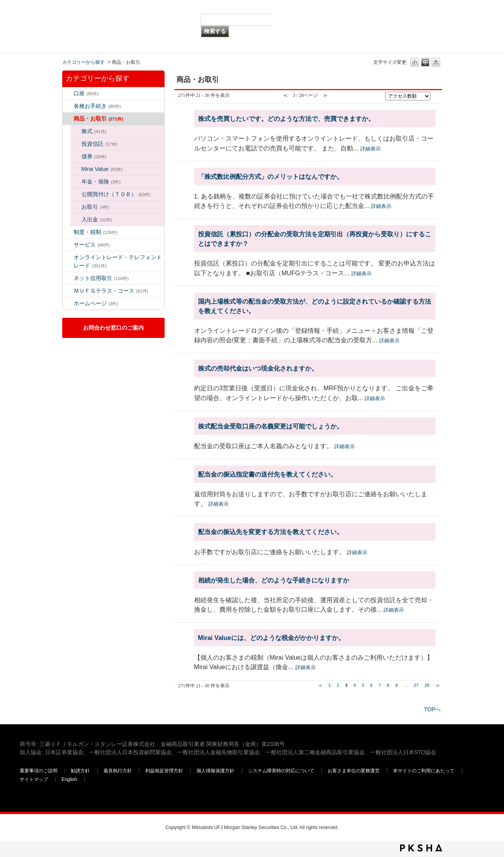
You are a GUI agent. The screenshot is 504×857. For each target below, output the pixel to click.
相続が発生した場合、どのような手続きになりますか (274, 580)
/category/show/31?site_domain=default (76, 220)
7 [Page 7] (380, 685)
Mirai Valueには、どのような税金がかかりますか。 (271, 638)
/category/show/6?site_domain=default (68, 232)
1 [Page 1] (330, 685)
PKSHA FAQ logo (421, 848)
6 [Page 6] (371, 685)
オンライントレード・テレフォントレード (118, 261)
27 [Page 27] (416, 685)
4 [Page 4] (355, 685)
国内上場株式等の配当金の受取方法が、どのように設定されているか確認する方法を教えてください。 (315, 306)
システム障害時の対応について (282, 771)
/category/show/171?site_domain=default (68, 303)
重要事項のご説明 (39, 771)
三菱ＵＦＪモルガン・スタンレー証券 (402, 26)
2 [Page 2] (338, 685)
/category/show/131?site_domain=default (68, 291)
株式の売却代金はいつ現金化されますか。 (258, 368)
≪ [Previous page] (320, 685)
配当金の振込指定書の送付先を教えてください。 (267, 474)
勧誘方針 (80, 771)
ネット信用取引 (101, 278)
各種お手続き (97, 106)
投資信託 (100, 144)
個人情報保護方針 (216, 771)
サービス (92, 245)
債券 (94, 156)
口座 (86, 93)
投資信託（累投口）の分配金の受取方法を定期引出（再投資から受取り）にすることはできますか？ (315, 239)
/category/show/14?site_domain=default (68, 257)
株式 (94, 131)
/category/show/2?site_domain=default (68, 119)
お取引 (96, 207)
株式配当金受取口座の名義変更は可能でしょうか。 (271, 426)
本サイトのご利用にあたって (424, 771)
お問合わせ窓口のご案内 (113, 328)
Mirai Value (102, 169)
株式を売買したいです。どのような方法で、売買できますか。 (286, 119)
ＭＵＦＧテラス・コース (111, 291)
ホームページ (96, 303)
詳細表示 (371, 149)
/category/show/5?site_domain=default (68, 106)
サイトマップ (34, 779)
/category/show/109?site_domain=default (68, 278)
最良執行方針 (118, 771)
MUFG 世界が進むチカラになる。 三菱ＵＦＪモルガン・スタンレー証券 (77, 14)
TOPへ (433, 709)
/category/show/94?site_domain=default (68, 245)
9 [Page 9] (397, 685)
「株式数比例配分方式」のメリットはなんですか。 (271, 176)
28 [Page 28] (427, 685)
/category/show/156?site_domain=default (76, 169)
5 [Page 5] (363, 685)
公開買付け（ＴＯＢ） (116, 194)
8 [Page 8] (388, 685)
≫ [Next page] (438, 685)
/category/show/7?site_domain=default (68, 94)
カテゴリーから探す (83, 62)
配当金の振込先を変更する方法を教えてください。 (271, 532)
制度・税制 (96, 232)
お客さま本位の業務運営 (354, 771)
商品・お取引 (98, 119)
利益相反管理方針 (165, 771)
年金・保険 (101, 182)
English (69, 779)
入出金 (97, 219)
